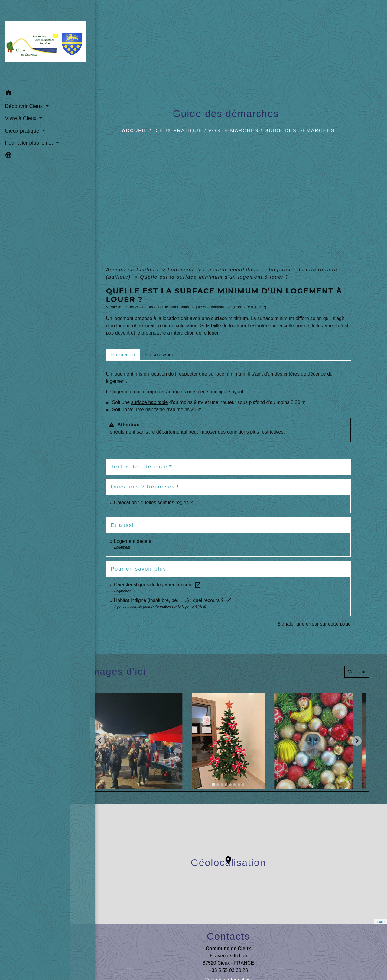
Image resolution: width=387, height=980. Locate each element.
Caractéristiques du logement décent (158, 585)
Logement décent (133, 541)
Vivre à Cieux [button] (21, 106)
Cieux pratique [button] (22, 118)
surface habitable (150, 402)
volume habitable (147, 410)
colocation (187, 326)
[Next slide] (357, 741)
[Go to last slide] (100, 741)
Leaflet (380, 922)
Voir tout (357, 672)
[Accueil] (35, 37)
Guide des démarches (300, 131)
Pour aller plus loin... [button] (29, 131)
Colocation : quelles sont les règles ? (153, 503)
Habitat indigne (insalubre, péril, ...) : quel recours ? (173, 600)
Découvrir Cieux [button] (24, 94)
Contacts (228, 936)
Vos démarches (233, 131)
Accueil (135, 131)
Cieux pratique (178, 131)
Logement (182, 270)
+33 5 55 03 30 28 (228, 970)
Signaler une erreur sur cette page (314, 624)
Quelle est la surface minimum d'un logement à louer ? (214, 277)
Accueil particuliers (133, 270)
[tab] (123, 355)
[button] (35, 81)
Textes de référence (139, 467)
